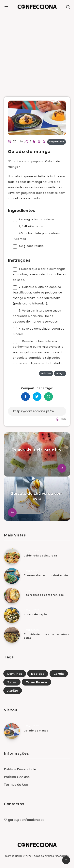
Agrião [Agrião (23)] (13, 691)
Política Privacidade (20, 769)
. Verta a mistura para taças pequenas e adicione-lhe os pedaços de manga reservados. (37, 316)
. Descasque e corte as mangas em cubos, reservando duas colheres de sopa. (39, 274)
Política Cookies (17, 777)
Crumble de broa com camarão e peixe (46, 636)
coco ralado (28, 246)
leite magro (29, 226)
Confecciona (13, 856)
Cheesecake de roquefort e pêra (46, 575)
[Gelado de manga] (12, 731)
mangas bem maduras (34, 219)
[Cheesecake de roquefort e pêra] (12, 576)
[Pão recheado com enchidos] (12, 596)
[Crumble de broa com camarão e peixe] (12, 635)
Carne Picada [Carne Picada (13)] (36, 682)
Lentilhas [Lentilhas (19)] (15, 674)
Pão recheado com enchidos (44, 595)
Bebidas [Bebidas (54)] (38, 674)
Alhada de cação (35, 615)
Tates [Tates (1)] (12, 682)
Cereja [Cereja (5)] (59, 674)
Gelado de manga (36, 731)
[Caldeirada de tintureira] (12, 556)
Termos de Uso (16, 785)
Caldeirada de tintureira (40, 556)
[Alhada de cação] (12, 615)
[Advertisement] (37, 52)
